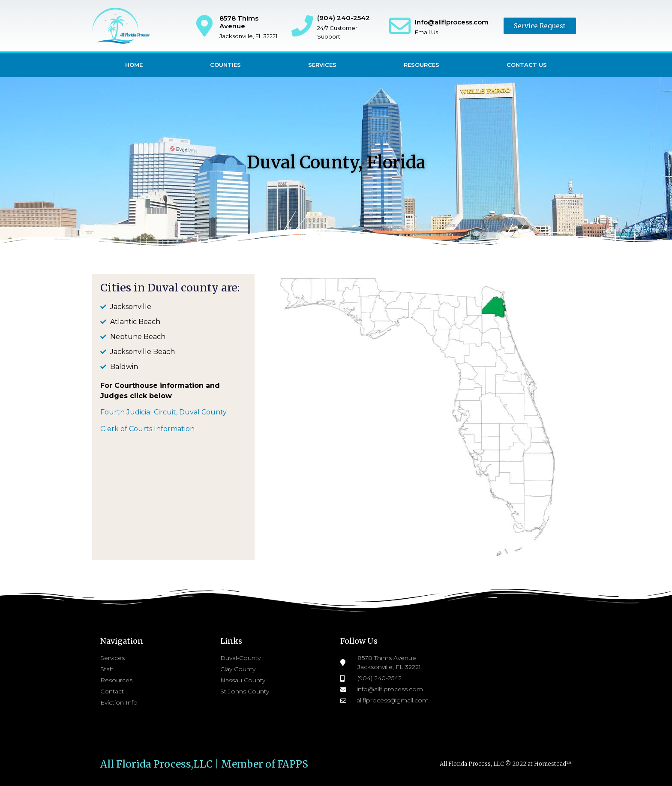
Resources (421, 65)
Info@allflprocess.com (452, 22)
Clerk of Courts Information (147, 429)
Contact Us (527, 65)
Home (134, 65)
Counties (225, 65)
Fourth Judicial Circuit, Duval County (163, 412)
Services (322, 65)
